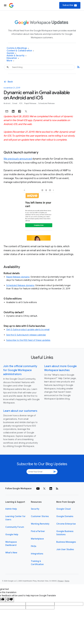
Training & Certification (37, 563)
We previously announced (18, 159)
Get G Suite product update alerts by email (28, 330)
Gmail (15, 103)
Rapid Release (31, 103)
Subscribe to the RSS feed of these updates (28, 340)
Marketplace (37, 539)
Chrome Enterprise (66, 524)
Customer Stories (40, 516)
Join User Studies (65, 549)
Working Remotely (40, 524)
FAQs (34, 546)
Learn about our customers (20, 411)
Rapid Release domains (18, 277)
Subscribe (70, 5)
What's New (11, 553)
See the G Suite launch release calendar (26, 335)
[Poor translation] (10, 600)
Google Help (12, 535)
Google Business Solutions (65, 533)
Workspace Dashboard (11, 544)
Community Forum (15, 527)
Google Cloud (63, 509)
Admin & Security (17, 56)
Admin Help (11, 509)
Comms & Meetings (18, 48)
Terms (67, 581)
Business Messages (66, 542)
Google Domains (65, 516)
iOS (21, 103)
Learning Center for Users (15, 518)
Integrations (37, 554)
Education (13, 58)
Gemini (11, 53)
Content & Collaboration (20, 51)
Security (35, 509)
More (10, 61)
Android (7, 103)
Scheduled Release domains (20, 285)
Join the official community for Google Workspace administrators (20, 370)
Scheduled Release (46, 103)
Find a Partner (38, 531)
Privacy (61, 581)
